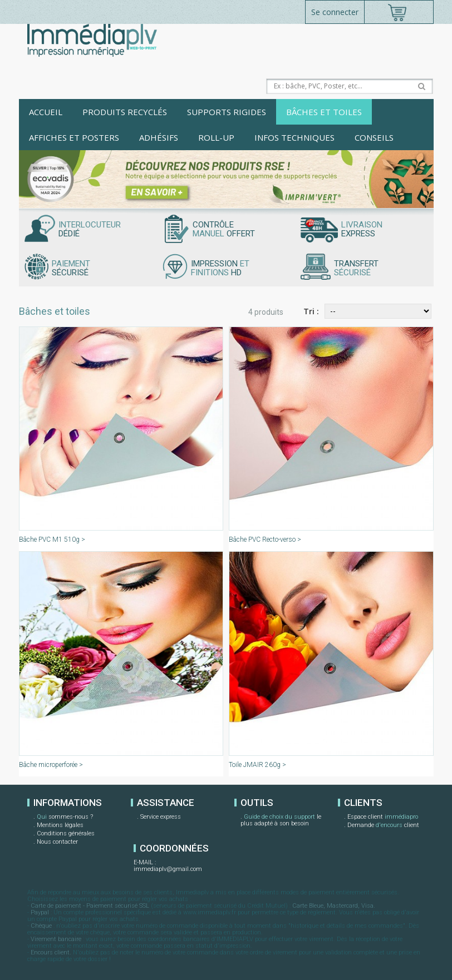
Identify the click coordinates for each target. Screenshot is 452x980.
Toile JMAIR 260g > (257, 765)
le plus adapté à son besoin (281, 820)
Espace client (383, 818)
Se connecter (335, 12)
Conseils (374, 137)
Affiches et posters (74, 137)
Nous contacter (57, 842)
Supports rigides (227, 112)
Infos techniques (294, 137)
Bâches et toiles (324, 112)
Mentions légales (60, 825)
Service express (161, 817)
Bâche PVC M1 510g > (52, 540)
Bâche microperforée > (51, 765)
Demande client (383, 826)
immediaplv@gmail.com (168, 869)
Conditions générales (66, 833)
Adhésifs (159, 137)
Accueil (46, 112)
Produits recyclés (125, 112)
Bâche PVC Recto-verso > (265, 540)
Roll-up (216, 137)
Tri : (311, 311)
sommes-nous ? (65, 818)
